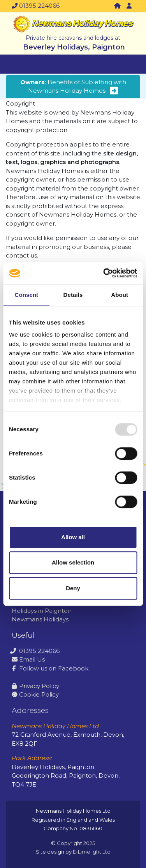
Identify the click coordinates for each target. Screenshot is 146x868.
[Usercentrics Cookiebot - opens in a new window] (104, 273)
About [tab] (120, 295)
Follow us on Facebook (50, 668)
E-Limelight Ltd (92, 852)
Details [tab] (73, 295)
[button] (129, 6)
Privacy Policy (35, 686)
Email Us (28, 659)
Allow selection (73, 562)
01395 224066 (36, 6)
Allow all (73, 537)
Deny (73, 588)
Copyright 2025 (76, 843)
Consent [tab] (26, 295)
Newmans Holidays (40, 619)
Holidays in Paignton (42, 611)
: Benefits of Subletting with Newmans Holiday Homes (73, 86)
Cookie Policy (35, 694)
